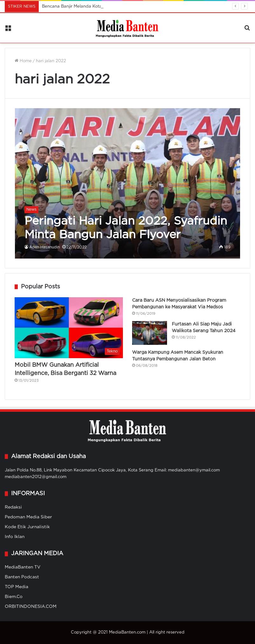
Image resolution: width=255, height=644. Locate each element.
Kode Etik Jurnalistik (27, 527)
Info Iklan (15, 537)
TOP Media (17, 587)
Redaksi (13, 507)
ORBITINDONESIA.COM (31, 607)
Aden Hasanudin (44, 247)
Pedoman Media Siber (28, 517)
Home (23, 61)
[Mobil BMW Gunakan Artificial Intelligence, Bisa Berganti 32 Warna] (69, 328)
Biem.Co (14, 597)
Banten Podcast (22, 577)
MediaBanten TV (23, 567)
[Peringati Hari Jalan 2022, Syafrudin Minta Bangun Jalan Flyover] (128, 183)
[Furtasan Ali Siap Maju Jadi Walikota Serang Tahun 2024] (150, 333)
